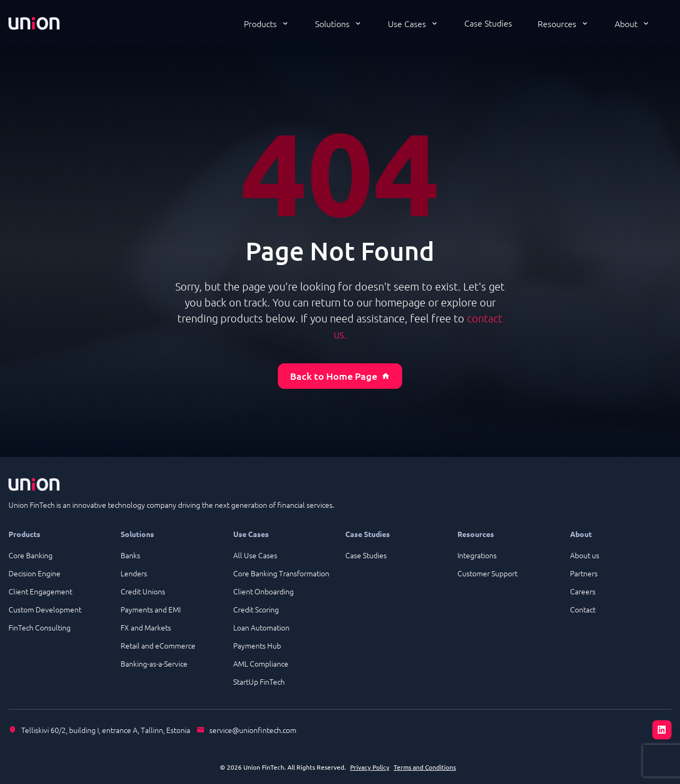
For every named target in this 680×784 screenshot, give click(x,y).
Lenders (134, 573)
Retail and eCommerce (158, 645)
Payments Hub (257, 645)
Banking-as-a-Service (154, 663)
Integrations (477, 555)
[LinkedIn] (662, 730)
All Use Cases (255, 555)
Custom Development (45, 609)
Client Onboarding (263, 591)
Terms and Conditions (425, 767)
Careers (583, 591)
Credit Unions (143, 591)
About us (585, 555)
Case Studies (488, 23)
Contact (583, 609)
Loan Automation (261, 627)
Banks (130, 555)
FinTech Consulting (40, 627)
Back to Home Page (340, 376)
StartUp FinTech (259, 681)
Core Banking (31, 555)
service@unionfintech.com (253, 730)
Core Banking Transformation (281, 573)
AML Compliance (261, 663)
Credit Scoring (256, 609)
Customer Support (487, 573)
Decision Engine (35, 573)
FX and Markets (146, 627)
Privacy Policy (370, 767)
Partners (584, 573)
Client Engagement (40, 591)
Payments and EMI (151, 609)
